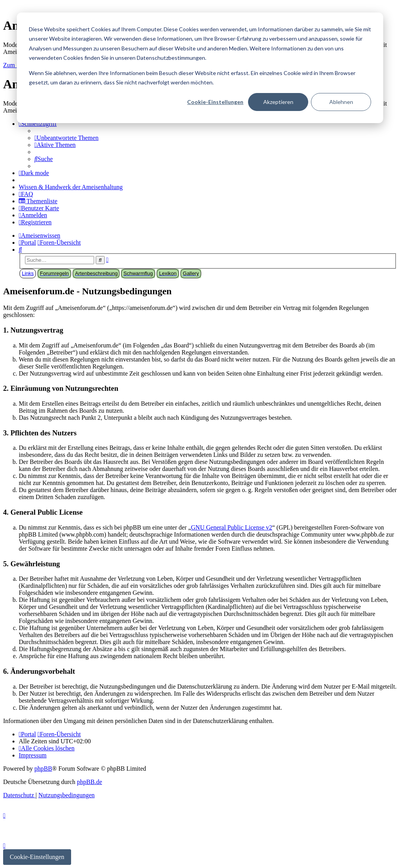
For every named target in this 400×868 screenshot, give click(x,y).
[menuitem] (66, 138)
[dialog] (200, 68)
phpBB (43, 769)
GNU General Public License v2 (232, 527)
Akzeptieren (278, 102)
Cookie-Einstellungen (215, 102)
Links (28, 273)
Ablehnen (341, 102)
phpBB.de (89, 782)
